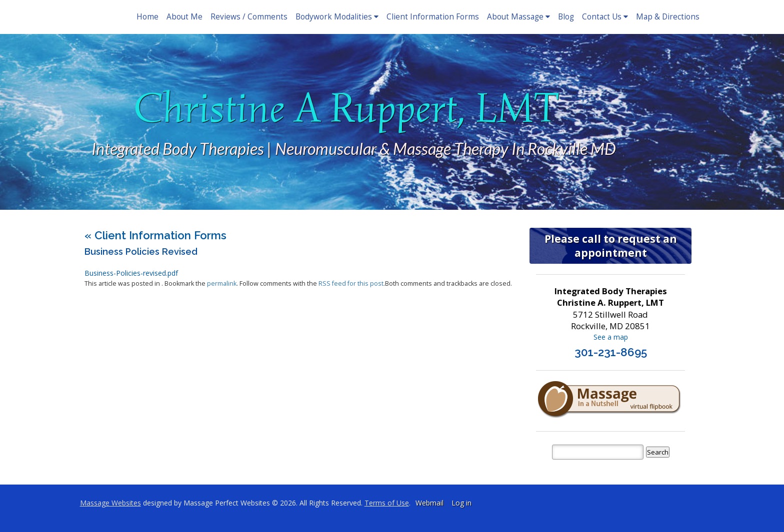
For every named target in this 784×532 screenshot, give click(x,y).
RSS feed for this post (351, 283)
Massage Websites (110, 503)
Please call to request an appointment (611, 246)
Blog (566, 17)
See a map (611, 337)
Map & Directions (668, 17)
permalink (222, 283)
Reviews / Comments (249, 17)
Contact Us (605, 17)
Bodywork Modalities (337, 17)
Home (147, 17)
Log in (461, 503)
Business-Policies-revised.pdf (131, 273)
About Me (184, 17)
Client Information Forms (433, 17)
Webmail (429, 503)
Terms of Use (387, 503)
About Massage (518, 17)
